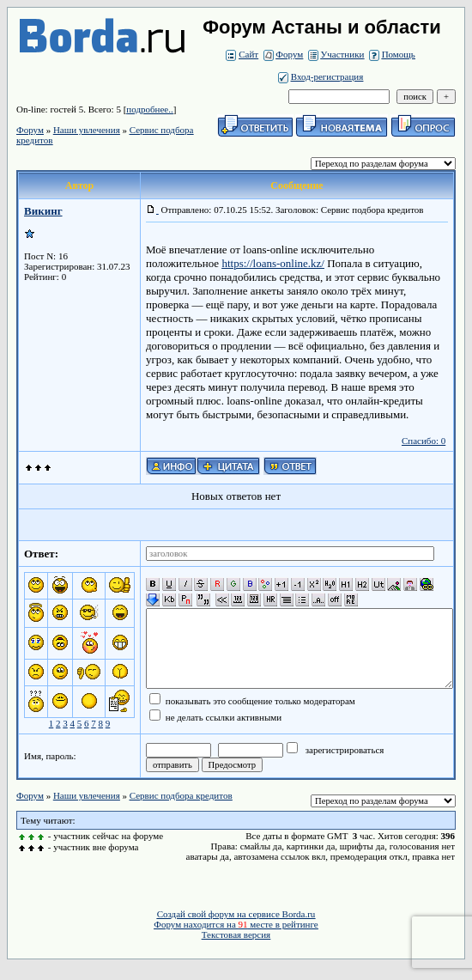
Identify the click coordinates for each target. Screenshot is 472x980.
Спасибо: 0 (424, 441)
